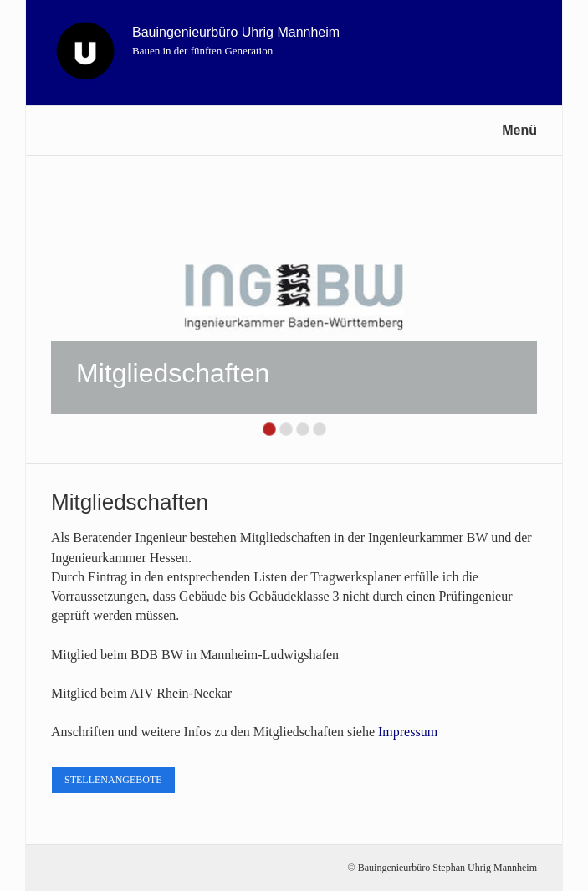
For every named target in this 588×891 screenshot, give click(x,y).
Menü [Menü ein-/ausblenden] (519, 130)
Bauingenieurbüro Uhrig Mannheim (236, 32)
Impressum (408, 732)
